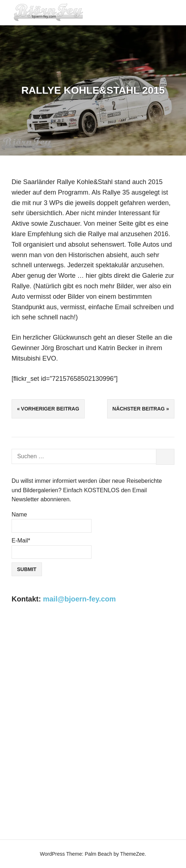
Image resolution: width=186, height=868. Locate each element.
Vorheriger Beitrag (50, 409)
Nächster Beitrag (139, 409)
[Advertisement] (93, 672)
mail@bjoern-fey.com (79, 599)
